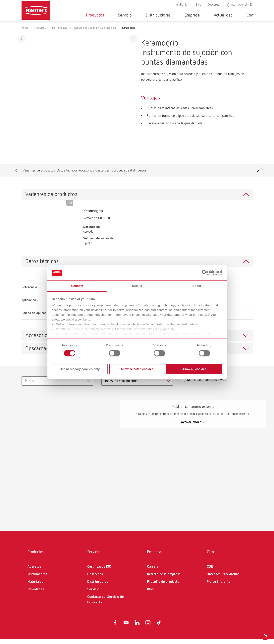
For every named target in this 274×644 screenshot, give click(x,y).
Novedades (36, 594)
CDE (210, 572)
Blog (198, 5)
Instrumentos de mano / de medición (95, 33)
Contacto (236, 15)
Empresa (186, 15)
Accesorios (87, 177)
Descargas (214, 5)
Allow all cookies (194, 369)
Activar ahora (191, 427)
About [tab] (197, 286)
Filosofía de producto (163, 587)
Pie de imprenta (219, 587)
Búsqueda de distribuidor (129, 177)
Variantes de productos (39, 177)
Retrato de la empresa (164, 579)
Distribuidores (158, 15)
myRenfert (183, 5)
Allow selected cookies (137, 369)
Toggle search (250, 15)
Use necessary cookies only (80, 369)
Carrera (153, 572)
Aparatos (34, 572)
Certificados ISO (99, 572)
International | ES (242, 5)
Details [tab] (137, 286)
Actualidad (211, 15)
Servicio (130, 15)
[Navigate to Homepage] (48, 9)
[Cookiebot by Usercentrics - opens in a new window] (205, 273)
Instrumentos (60, 33)
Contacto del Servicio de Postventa (106, 605)
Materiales (35, 587)
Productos (106, 15)
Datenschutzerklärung (223, 579)
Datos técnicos (67, 177)
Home (25, 33)
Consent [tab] (77, 286)
